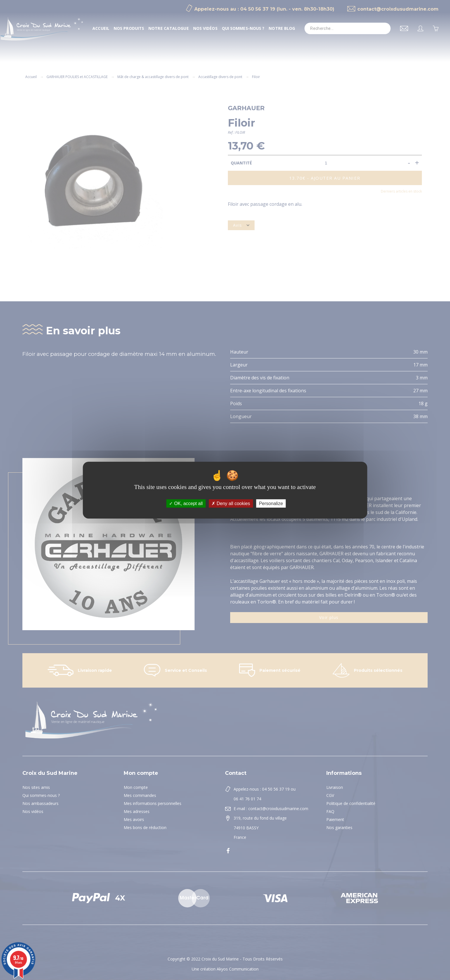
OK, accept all (186, 503)
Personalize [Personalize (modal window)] (271, 503)
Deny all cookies (231, 503)
